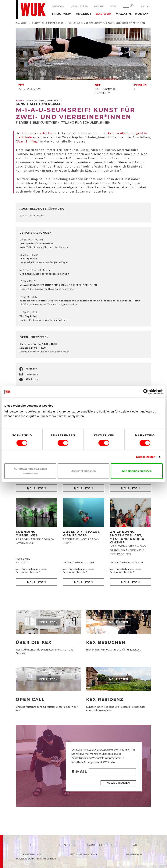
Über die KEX (34, 642)
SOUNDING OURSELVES (27, 534)
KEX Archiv (32, 379)
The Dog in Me (28, 259)
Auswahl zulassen (83, 471)
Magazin (123, 14)
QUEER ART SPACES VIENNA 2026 (81, 534)
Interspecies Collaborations (36, 243)
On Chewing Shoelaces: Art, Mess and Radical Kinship (128, 537)
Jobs (113, 6)
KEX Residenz (105, 699)
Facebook (31, 369)
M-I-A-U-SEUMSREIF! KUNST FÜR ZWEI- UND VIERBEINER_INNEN (58, 285)
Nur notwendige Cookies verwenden (30, 471)
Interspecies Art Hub (38, 133)
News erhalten (118, 783)
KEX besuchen (106, 642)
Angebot (84, 14)
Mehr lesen (37, 488)
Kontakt (143, 14)
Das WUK (104, 14)
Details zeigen (146, 457)
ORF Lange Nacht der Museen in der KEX (44, 274)
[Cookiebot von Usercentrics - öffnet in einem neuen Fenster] (146, 392)
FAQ (134, 845)
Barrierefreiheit (100, 845)
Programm (62, 14)
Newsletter (79, 6)
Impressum (134, 854)
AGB (33, 845)
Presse (99, 6)
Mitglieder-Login (83, 854)
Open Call (30, 699)
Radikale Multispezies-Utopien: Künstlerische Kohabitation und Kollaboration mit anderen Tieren (80, 301)
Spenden (58, 6)
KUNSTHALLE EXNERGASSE (48, 23)
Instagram (32, 374)
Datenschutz (67, 845)
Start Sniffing (28, 141)
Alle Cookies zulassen (137, 471)
